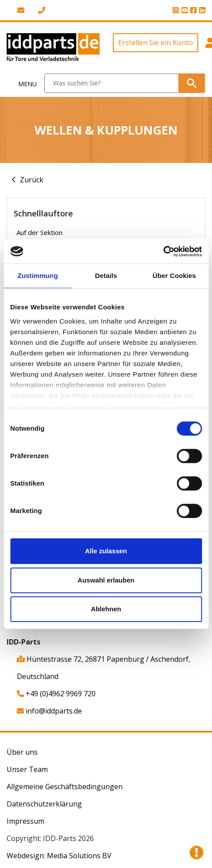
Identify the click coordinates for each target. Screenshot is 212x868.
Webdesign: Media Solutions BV (59, 856)
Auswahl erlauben (106, 580)
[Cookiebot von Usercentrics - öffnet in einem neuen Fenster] (163, 251)
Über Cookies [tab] (174, 276)
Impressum (25, 821)
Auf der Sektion (39, 232)
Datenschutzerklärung (44, 804)
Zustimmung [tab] (38, 276)
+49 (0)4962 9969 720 (56, 694)
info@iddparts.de (49, 711)
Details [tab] (106, 276)
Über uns (22, 752)
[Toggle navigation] (22, 83)
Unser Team (27, 769)
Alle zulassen (106, 551)
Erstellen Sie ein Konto (156, 42)
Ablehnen (106, 609)
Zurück (32, 180)
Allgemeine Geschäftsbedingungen (65, 787)
